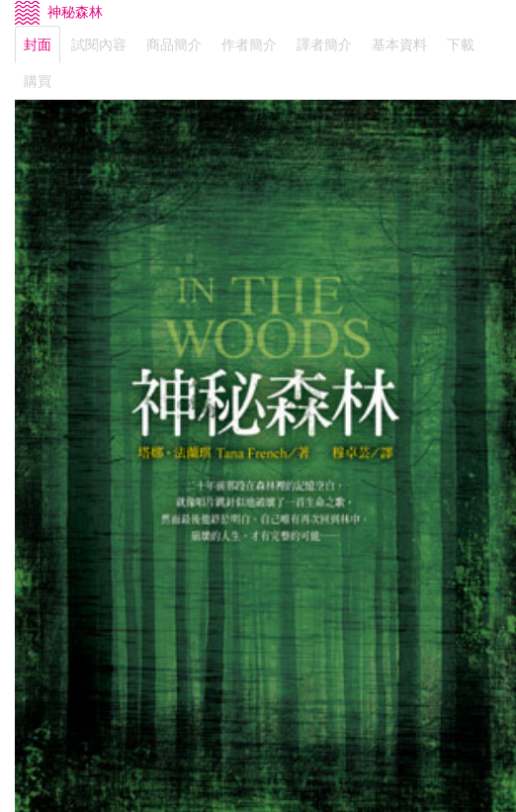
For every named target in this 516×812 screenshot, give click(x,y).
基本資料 (399, 45)
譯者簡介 (324, 45)
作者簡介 (249, 45)
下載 (461, 45)
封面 (38, 45)
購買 (38, 81)
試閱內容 (99, 45)
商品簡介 (174, 45)
